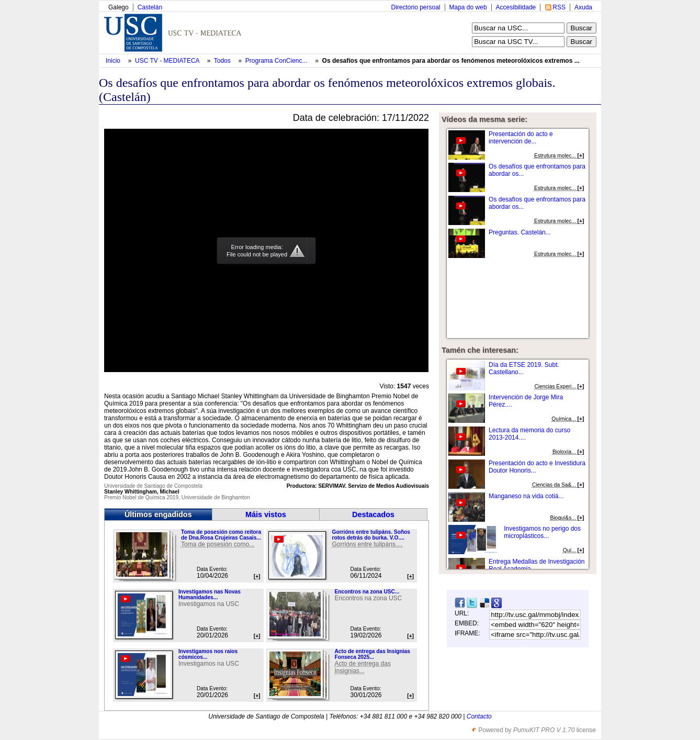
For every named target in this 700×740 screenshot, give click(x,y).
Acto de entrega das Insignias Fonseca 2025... (372, 654)
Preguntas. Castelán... (520, 232)
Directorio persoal (415, 7)
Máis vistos (266, 514)
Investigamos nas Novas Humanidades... (210, 595)
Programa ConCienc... (276, 61)
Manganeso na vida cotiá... (526, 496)
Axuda (583, 7)
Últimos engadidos (158, 514)
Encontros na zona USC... (367, 592)
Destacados (373, 514)
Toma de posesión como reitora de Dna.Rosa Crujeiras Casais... (221, 535)
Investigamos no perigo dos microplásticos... (542, 532)
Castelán (150, 7)
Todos (223, 61)
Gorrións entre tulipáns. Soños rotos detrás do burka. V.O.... (371, 535)
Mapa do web (468, 7)
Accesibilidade (516, 7)
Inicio (114, 61)
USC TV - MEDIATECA (168, 61)
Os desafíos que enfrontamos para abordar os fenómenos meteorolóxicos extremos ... (451, 61)
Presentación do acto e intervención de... (521, 138)
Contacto (479, 716)
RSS (559, 7)
